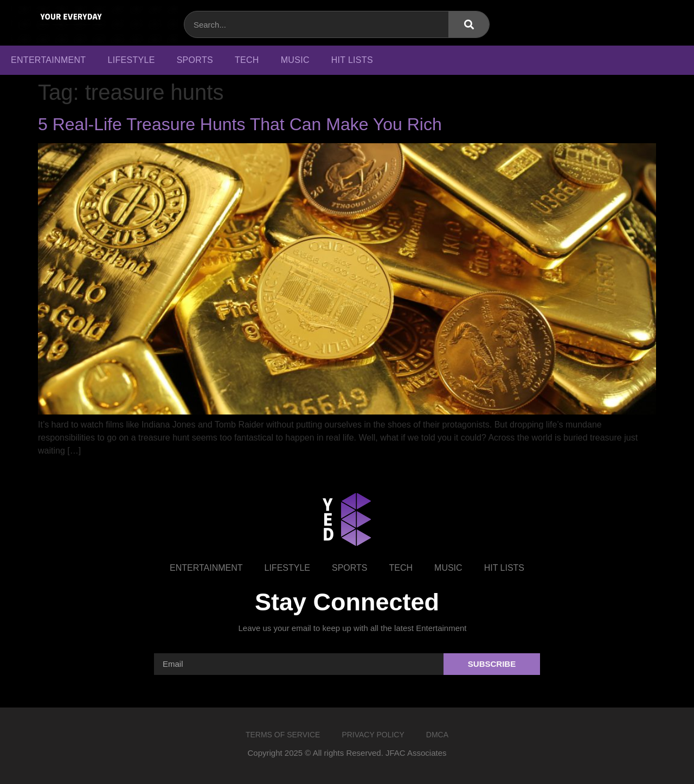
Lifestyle (131, 60)
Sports (195, 60)
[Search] (469, 24)
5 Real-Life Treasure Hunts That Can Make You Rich (240, 124)
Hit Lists (352, 60)
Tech (247, 60)
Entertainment (48, 60)
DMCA (437, 735)
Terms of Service (283, 735)
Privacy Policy (373, 735)
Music (295, 60)
